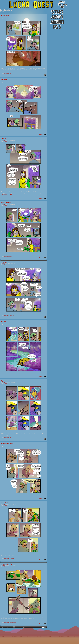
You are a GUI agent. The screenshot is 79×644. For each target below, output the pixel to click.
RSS (50, 636)
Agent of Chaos (6, 203)
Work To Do (5, 15)
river (10, 74)
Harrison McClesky (29, 636)
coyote (9, 133)
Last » (23, 627)
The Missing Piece (7, 443)
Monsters (4, 262)
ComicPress (44, 636)
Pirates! (6, 18)
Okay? (3, 139)
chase (8, 497)
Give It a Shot (6, 503)
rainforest (12, 133)
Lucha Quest (39, 8)
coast (8, 74)
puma (13, 622)
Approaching (5, 381)
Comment (41, 75)
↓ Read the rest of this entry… (7, 71)
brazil (8, 316)
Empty (3, 321)
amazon (6, 74)
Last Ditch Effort (7, 564)
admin (3, 17)
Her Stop (4, 79)
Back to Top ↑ (54, 636)
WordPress (38, 636)
